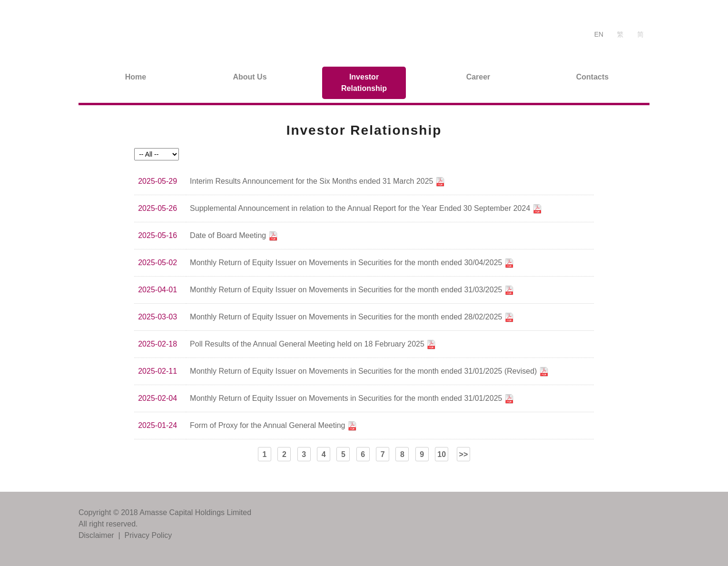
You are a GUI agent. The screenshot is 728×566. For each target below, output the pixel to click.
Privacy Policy (148, 535)
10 (442, 454)
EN (599, 34)
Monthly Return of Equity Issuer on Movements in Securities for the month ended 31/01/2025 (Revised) (369, 372)
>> (464, 454)
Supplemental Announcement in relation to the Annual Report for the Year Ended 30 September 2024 (366, 209)
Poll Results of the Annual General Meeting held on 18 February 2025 (313, 345)
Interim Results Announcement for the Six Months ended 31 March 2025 (317, 182)
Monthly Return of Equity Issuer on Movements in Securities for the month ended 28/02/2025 (352, 318)
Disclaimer (96, 535)
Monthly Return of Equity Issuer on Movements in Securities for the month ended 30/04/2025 (352, 263)
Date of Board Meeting (234, 236)
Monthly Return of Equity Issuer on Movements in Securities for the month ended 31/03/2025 (352, 290)
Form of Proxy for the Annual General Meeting (273, 426)
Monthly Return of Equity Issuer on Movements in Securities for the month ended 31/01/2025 (352, 399)
